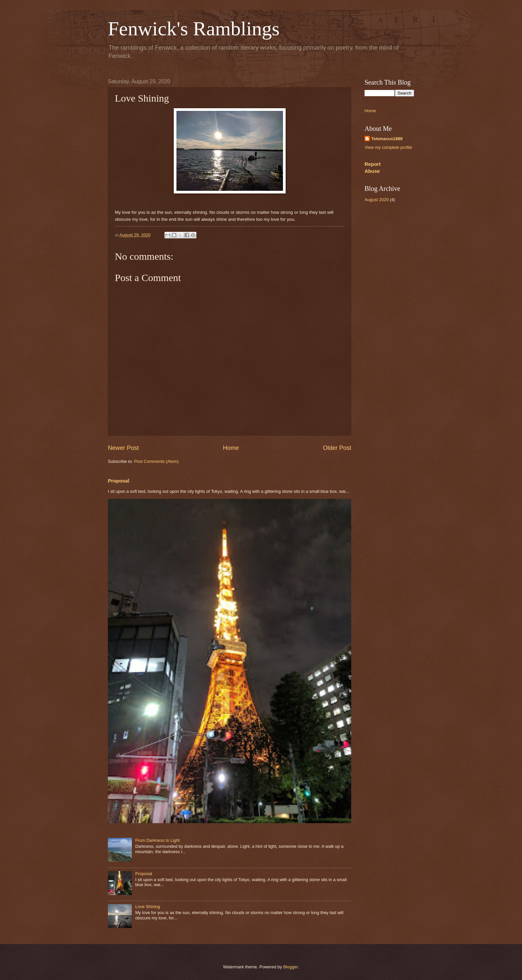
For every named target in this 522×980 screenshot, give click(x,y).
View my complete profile (388, 147)
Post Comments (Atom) (156, 461)
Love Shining (147, 907)
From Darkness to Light (157, 840)
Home (231, 448)
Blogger (291, 967)
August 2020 (377, 200)
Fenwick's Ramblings (194, 29)
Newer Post (123, 448)
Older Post (337, 448)
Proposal (119, 481)
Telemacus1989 (387, 139)
